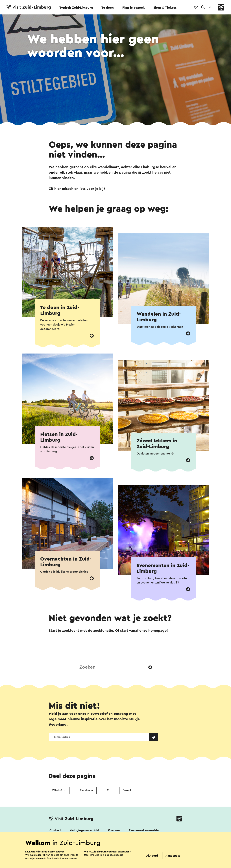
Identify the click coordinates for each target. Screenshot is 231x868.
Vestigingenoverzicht (85, 830)
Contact (55, 830)
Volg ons (55, 840)
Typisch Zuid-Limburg (76, 8)
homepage (157, 631)
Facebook (87, 790)
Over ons (114, 830)
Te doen (108, 8)
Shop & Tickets (165, 8)
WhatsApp (59, 790)
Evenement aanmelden (145, 830)
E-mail (127, 790)
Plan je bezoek (134, 8)
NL (210, 7)
